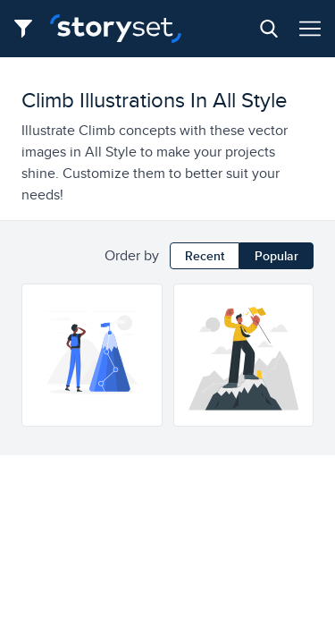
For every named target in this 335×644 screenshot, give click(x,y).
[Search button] (269, 29)
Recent (205, 256)
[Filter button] (29, 29)
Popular (276, 256)
